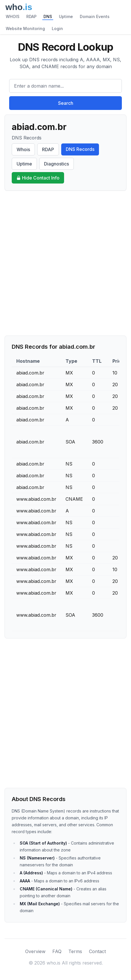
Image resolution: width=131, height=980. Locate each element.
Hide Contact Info (38, 178)
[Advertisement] (65, 263)
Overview (35, 951)
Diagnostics (56, 164)
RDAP (31, 16)
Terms (75, 951)
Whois (23, 149)
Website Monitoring (25, 28)
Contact (97, 951)
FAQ (57, 951)
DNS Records (80, 149)
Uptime (66, 16)
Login (57, 28)
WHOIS (13, 16)
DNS (48, 16)
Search (66, 103)
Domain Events (95, 16)
